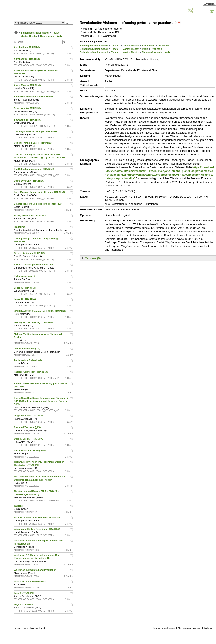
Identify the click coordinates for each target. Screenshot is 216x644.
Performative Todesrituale (28, 360)
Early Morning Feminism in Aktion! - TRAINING (40, 192)
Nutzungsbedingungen (190, 628)
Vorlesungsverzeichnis (45, 11)
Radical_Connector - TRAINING (31, 372)
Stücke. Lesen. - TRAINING (29, 439)
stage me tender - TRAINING (30, 416)
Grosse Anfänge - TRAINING (30, 253)
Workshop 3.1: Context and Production (35, 570)
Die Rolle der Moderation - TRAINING (34, 169)
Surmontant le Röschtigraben (30, 450)
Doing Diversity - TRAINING (29, 181)
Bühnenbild (148, 46)
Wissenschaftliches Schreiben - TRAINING (37, 529)
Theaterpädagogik (152, 52)
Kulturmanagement (25, 276)
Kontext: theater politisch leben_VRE (34, 265)
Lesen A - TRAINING (25, 288)
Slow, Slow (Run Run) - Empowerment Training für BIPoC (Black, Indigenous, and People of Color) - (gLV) (41, 401)
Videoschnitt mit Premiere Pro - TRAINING (37, 517)
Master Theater (29, 36)
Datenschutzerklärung (164, 628)
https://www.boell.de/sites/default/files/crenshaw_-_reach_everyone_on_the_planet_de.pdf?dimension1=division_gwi (159, 171)
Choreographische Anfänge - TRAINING (36, 131)
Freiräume (20, 227)
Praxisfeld (163, 46)
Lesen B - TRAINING (25, 299)
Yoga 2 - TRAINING (24, 604)
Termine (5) (93, 258)
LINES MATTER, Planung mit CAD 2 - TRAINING (40, 311)
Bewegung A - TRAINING (28, 108)
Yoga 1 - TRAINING (24, 593)
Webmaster (210, 628)
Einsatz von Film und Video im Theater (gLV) (38, 204)
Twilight (19, 506)
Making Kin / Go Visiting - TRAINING (34, 322)
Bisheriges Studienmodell (35, 33)
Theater (56, 33)
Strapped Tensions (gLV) (28, 427)
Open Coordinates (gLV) (27, 349)
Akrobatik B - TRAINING (27, 59)
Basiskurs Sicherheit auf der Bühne (34, 97)
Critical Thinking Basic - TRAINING (33, 143)
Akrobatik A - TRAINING (27, 47)
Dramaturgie (47, 36)
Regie (145, 49)
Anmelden (209, 4)
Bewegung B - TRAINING (28, 120)
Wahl (60, 36)
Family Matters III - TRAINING (30, 215)
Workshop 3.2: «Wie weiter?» (30, 581)
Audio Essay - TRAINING (28, 85)
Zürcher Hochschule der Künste (30, 628)
